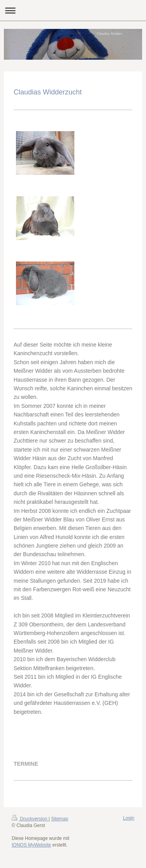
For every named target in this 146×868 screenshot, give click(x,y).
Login (129, 818)
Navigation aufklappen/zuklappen (73, 10)
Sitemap (60, 819)
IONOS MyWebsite (31, 845)
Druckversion (30, 819)
